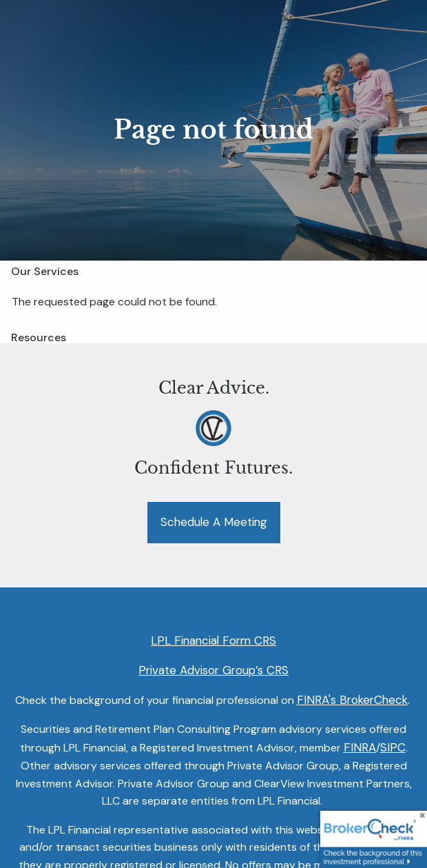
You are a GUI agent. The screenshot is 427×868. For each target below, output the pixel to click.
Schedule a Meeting (214, 522)
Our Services (45, 271)
